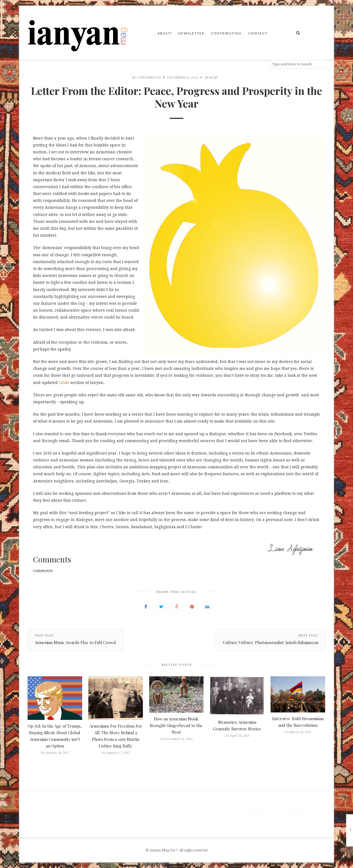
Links (64, 383)
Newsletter (191, 33)
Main (213, 77)
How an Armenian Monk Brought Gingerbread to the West (176, 725)
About (165, 33)
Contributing (226, 33)
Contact (258, 33)
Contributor (149, 77)
